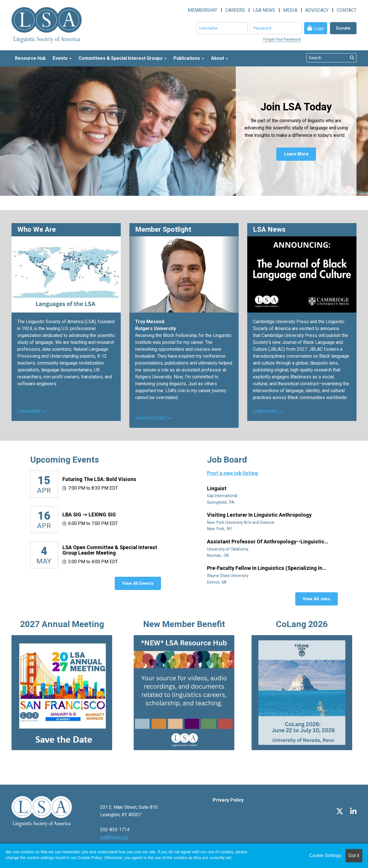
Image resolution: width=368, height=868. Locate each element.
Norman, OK (218, 556)
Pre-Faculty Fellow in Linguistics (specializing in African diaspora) (265, 568)
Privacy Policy (228, 800)
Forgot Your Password (282, 39)
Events (62, 58)
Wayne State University (228, 576)
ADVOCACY (317, 10)
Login (319, 28)
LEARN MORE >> (32, 412)
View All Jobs (317, 599)
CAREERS (235, 10)
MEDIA (290, 10)
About (220, 58)
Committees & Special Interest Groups (122, 58)
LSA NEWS (264, 10)
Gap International (223, 496)
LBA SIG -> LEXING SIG (89, 515)
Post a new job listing (232, 473)
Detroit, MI (217, 582)
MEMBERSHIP (203, 10)
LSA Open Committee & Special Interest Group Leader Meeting (110, 550)
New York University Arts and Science (241, 523)
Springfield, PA (221, 502)
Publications (189, 58)
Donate (343, 28)
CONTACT (347, 10)
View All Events (138, 583)
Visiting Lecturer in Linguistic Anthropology (260, 515)
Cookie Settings (325, 855)
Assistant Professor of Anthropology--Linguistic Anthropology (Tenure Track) (266, 542)
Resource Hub (30, 58)
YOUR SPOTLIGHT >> (154, 418)
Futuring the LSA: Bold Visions (99, 479)
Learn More (296, 154)
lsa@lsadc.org (114, 837)
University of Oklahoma (228, 549)
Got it (354, 855)
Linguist (217, 489)
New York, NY (220, 529)
